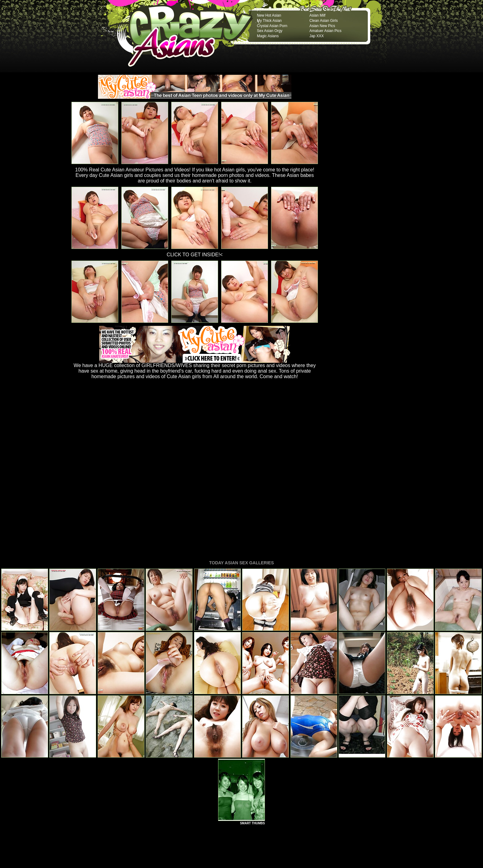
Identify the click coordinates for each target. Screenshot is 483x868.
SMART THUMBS (252, 739)
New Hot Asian (269, 15)
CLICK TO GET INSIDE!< (195, 255)
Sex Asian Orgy (270, 31)
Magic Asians (268, 36)
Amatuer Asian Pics (325, 31)
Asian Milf (317, 15)
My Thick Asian (269, 21)
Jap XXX (317, 36)
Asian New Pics (322, 26)
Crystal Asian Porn (272, 26)
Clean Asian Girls (323, 21)
